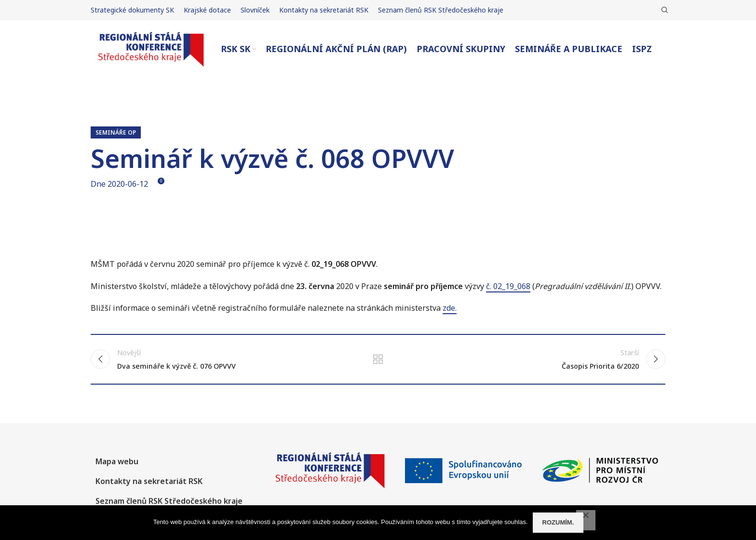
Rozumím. (558, 522)
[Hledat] (663, 10)
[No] (586, 520)
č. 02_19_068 (508, 286)
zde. (450, 308)
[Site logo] (151, 48)
